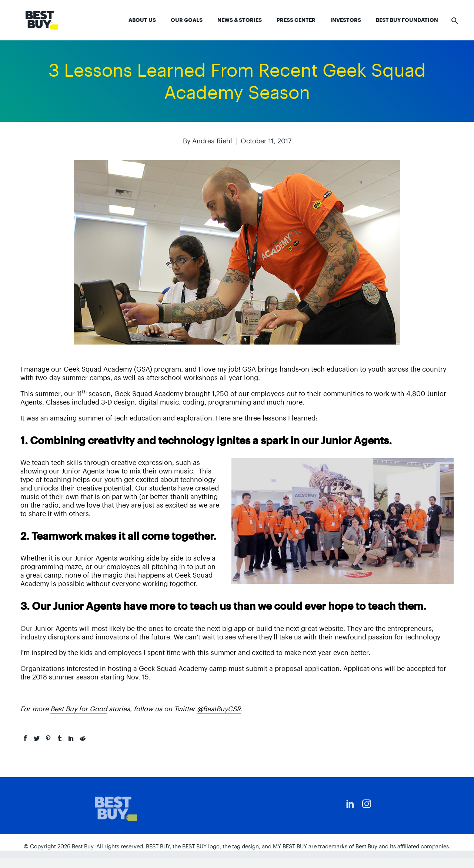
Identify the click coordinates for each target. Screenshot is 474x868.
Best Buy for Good (79, 709)
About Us (142, 20)
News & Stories (240, 20)
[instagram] (367, 804)
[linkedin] (350, 804)
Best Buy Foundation (407, 20)
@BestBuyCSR (219, 709)
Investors (346, 20)
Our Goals (187, 20)
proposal (289, 669)
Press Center (296, 20)
